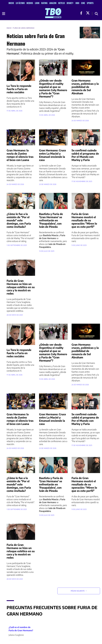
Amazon (53, 3)
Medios (30, 3)
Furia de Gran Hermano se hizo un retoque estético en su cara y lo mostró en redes (21, 287)
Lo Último (20, 3)
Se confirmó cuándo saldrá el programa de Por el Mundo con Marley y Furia (85, 155)
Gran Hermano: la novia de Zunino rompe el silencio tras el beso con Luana (20, 155)
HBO (77, 3)
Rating (44, 3)
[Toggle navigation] (3, 14)
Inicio (11, 3)
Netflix (62, 3)
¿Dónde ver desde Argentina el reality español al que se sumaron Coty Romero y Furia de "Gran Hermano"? (53, 88)
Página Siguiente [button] (79, 591)
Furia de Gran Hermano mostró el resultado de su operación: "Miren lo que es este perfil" (84, 220)
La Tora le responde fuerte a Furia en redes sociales (19, 89)
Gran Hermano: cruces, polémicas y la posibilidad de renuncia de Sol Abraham (85, 87)
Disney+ (70, 3)
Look (37, 3)
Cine (83, 3)
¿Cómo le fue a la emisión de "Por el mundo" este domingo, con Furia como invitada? (19, 220)
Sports (90, 3)
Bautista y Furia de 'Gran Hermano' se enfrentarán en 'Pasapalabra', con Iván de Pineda (51, 220)
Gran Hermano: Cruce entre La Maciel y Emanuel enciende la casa (52, 155)
